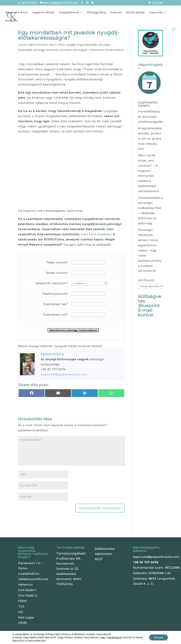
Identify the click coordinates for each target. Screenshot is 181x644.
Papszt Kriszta (37, 45)
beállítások (115, 637)
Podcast (116, 13)
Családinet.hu (29, 574)
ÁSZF (99, 559)
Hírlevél (10, 21)
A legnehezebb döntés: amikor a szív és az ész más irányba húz (150, 139)
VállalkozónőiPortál (33, 579)
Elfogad (158, 637)
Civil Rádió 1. (27, 590)
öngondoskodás (87, 45)
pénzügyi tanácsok (46, 50)
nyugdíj (71, 45)
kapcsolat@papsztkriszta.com (64, 374)
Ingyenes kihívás (43, 13)
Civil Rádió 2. (28, 596)
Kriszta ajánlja (135, 13)
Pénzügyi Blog (96, 13)
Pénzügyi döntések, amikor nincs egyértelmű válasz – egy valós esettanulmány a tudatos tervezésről (150, 250)
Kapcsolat (156, 13)
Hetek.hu (25, 585)
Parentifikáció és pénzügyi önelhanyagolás (150, 117)
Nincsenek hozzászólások (107, 50)
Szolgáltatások (69, 13)
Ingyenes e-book (16, 13)
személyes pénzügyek (73, 50)
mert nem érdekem (96, 234)
